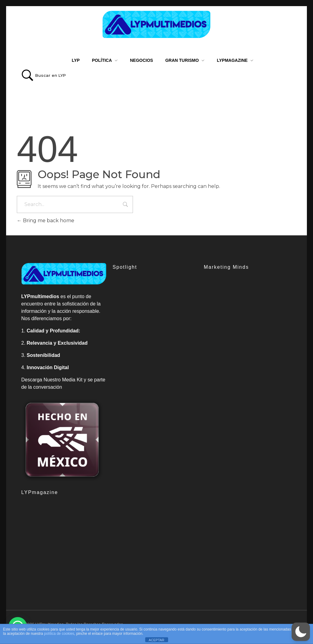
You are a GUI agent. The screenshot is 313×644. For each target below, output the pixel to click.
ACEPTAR (156, 640)
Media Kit (72, 380)
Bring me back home (46, 221)
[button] (301, 632)
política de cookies (59, 634)
